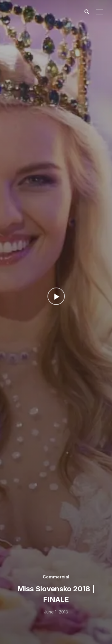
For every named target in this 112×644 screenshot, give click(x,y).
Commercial (56, 577)
